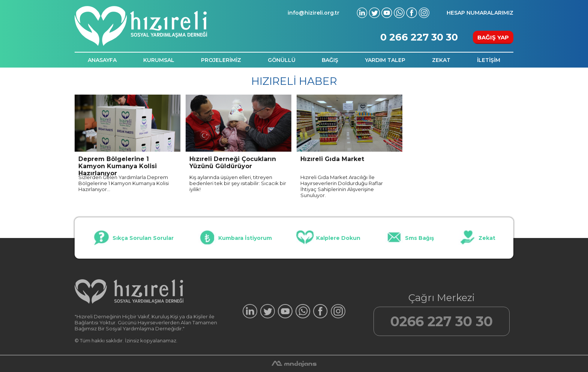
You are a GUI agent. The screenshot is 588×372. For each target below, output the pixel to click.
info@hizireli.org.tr (313, 13)
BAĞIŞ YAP (493, 37)
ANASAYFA (102, 60)
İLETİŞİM (489, 60)
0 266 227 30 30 (419, 37)
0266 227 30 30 (442, 321)
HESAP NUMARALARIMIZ (480, 13)
